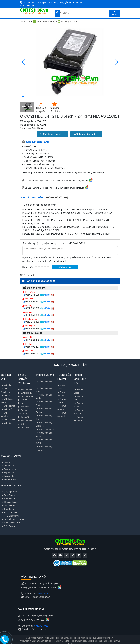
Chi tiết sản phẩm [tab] (32, 198)
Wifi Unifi (7, 409)
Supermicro (8, 473)
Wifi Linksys (8, 420)
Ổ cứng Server (9, 492)
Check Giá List (85, 134)
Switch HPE (25, 393)
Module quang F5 (45, 429)
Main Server (8, 499)
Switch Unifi (25, 417)
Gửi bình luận (65, 267)
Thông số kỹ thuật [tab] (58, 197)
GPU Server (8, 526)
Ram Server (8, 495)
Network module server (13, 519)
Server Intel (8, 476)
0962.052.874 (44, 593)
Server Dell (8, 462)
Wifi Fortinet (8, 406)
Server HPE (8, 466)
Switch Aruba (25, 396)
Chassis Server (9, 502)
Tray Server (8, 509)
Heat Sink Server (10, 516)
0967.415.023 (41, 626)
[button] (23, 96)
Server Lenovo (9, 469)
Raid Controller (9, 512)
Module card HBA (11, 523)
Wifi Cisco (7, 385)
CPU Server (8, 505)
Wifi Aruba (7, 396)
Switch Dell (24, 407)
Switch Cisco (25, 389)
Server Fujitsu (9, 479)
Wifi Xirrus (7, 423)
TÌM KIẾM (114, 13)
